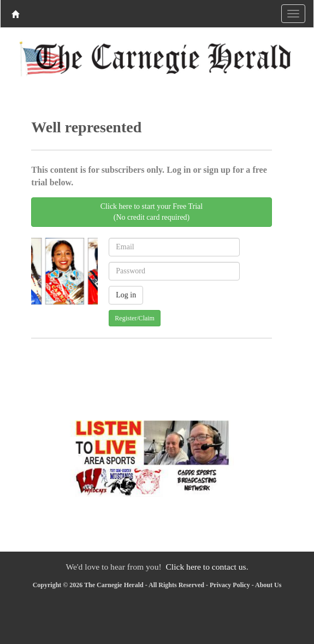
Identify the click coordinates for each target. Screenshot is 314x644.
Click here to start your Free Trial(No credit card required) (152, 212)
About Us (268, 585)
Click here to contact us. (207, 567)
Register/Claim (135, 318)
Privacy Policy (230, 585)
